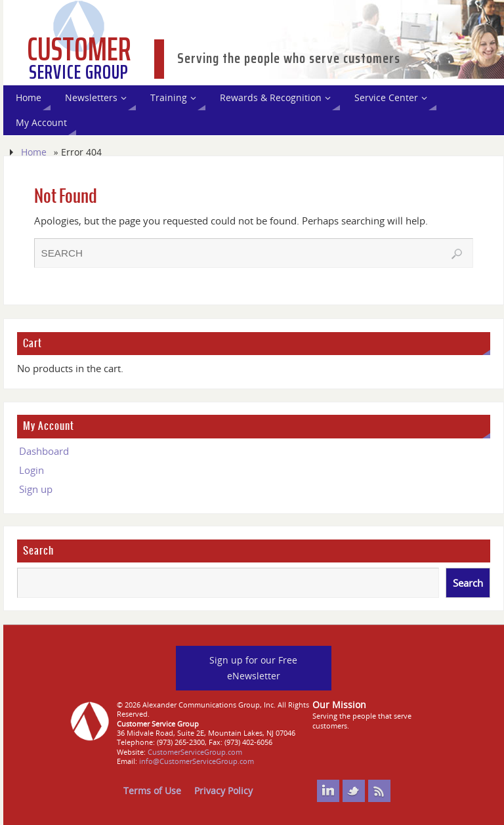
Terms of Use (152, 791)
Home (34, 152)
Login (31, 470)
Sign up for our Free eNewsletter (253, 668)
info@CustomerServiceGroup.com (197, 761)
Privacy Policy (223, 791)
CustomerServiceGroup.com (195, 752)
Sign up (36, 489)
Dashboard (44, 451)
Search (38, 551)
